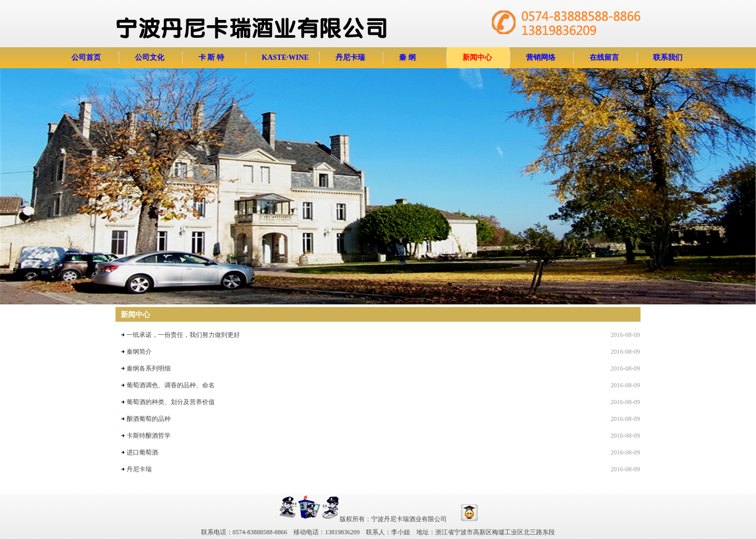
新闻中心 (477, 57)
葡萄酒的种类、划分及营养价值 (171, 402)
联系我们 (668, 57)
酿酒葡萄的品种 (149, 419)
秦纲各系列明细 (149, 368)
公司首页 (86, 57)
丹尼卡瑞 (350, 57)
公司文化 (150, 57)
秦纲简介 (139, 352)
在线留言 (604, 57)
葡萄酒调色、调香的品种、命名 (171, 385)
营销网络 (541, 57)
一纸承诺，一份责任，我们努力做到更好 (183, 335)
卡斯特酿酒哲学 (149, 436)
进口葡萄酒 (142, 452)
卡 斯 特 (211, 57)
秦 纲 (407, 57)
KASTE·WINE (286, 57)
